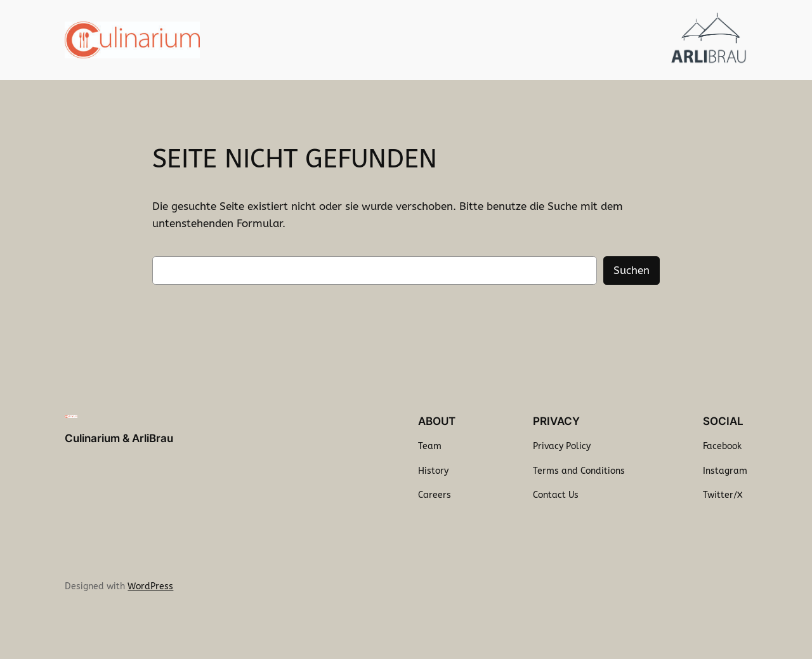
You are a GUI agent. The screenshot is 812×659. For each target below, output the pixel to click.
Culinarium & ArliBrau (119, 438)
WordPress (150, 586)
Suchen (632, 271)
